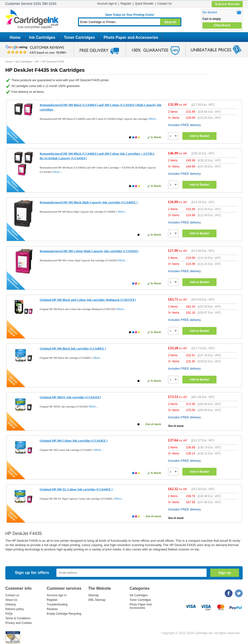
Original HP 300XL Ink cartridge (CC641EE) (70, 397)
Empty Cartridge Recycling (64, 614)
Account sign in (107, 4)
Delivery (11, 604)
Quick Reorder (227, 4)
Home (15, 37)
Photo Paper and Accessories (131, 37)
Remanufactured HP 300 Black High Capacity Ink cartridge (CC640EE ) (89, 202)
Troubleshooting (57, 604)
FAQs (9, 614)
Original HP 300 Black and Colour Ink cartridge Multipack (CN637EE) (88, 300)
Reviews (52, 609)
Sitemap (93, 595)
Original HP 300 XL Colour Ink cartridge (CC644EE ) (76, 489)
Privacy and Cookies (19, 623)
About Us (11, 600)
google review (37, 50)
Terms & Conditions (18, 618)
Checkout (222, 25)
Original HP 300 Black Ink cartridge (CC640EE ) (73, 348)
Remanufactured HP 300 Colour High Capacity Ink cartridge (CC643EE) (89, 251)
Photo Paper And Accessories (141, 606)
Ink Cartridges (42, 37)
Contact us (12, 595)
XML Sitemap (97, 600)
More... (153, 119)
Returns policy (15, 609)
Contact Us (165, 4)
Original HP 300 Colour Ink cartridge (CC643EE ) (74, 441)
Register (126, 4)
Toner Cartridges (79, 37)
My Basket (210, 12)
